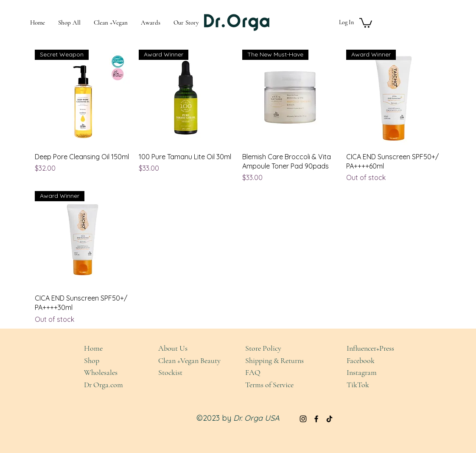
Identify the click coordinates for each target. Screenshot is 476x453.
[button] (366, 22)
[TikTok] (329, 419)
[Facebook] (316, 419)
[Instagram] (303, 419)
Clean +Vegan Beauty (189, 360)
